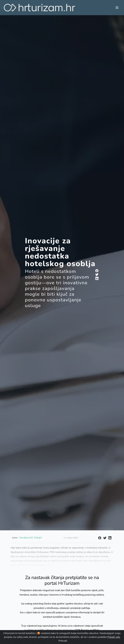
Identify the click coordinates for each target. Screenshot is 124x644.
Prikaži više (114, 637)
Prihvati (63, 641)
